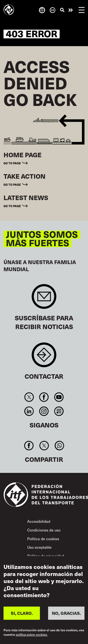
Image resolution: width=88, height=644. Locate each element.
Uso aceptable (39, 547)
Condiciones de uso (44, 530)
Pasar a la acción (71, 10)
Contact (44, 357)
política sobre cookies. (32, 635)
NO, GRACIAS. (66, 613)
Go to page (12, 163)
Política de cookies (43, 539)
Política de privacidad (46, 556)
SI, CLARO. (22, 613)
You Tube (59, 397)
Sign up (44, 299)
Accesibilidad (39, 521)
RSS (59, 411)
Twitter (29, 397)
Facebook (44, 397)
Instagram (44, 411)
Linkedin (29, 411)
